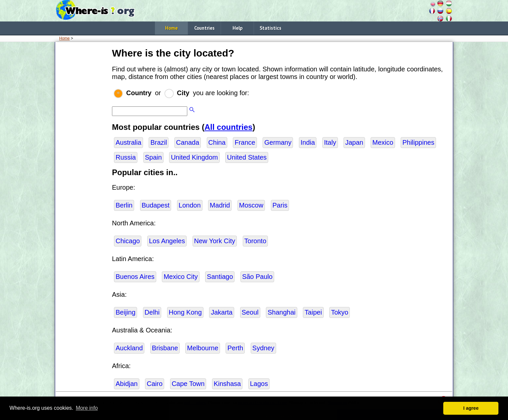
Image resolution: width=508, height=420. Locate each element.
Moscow (251, 205)
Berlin (124, 205)
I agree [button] (471, 408)
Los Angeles (167, 241)
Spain (153, 157)
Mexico (383, 142)
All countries (228, 127)
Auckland (129, 348)
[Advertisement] (82, 145)
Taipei (313, 312)
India (308, 142)
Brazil (159, 142)
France (245, 142)
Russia (126, 157)
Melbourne (203, 348)
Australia (128, 142)
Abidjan (127, 384)
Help (237, 28)
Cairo (155, 384)
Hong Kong (185, 312)
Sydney (263, 348)
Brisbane (165, 348)
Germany (278, 142)
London (190, 205)
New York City (215, 241)
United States (247, 157)
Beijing (126, 312)
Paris (280, 205)
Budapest (156, 205)
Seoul (250, 312)
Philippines (418, 142)
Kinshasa (227, 384)
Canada (188, 142)
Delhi (152, 312)
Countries (204, 28)
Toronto (255, 241)
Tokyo (340, 312)
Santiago (220, 277)
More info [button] (87, 408)
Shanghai (282, 312)
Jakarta (222, 312)
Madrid (220, 205)
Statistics (271, 28)
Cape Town (188, 384)
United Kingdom (194, 157)
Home (171, 28)
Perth (235, 348)
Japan (354, 142)
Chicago (128, 241)
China (217, 142)
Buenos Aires (135, 277)
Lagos (259, 384)
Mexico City (181, 277)
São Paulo (257, 277)
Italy (330, 142)
